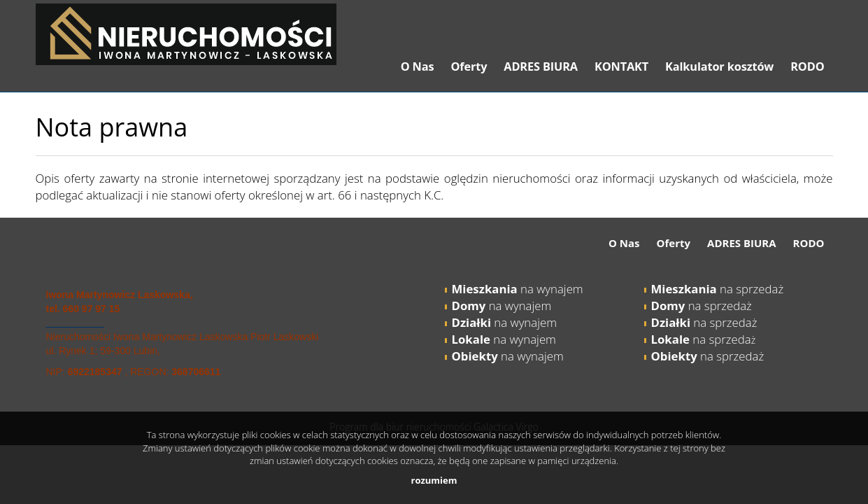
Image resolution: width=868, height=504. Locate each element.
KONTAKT (621, 66)
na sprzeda (701, 339)
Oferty (469, 66)
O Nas (418, 66)
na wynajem (518, 289)
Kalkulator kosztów (719, 66)
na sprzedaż (718, 289)
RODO (807, 66)
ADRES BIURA (541, 66)
